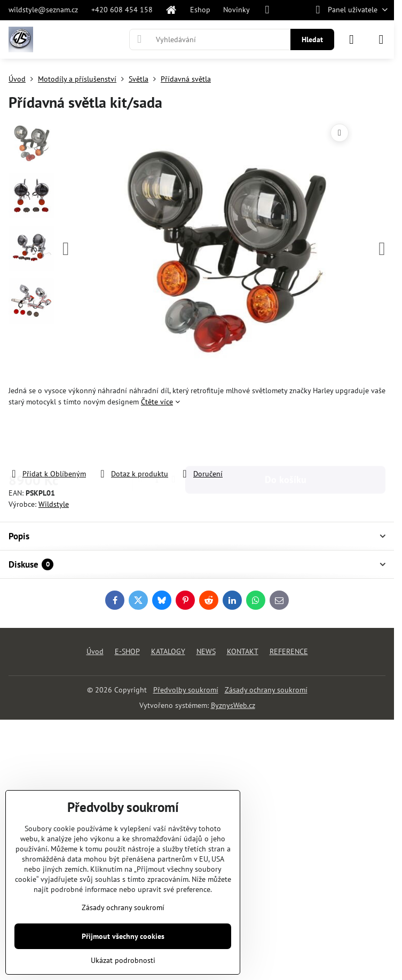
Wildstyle (54, 504)
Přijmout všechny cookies (123, 936)
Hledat (312, 39)
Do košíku (286, 438)
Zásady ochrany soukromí (266, 690)
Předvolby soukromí (186, 690)
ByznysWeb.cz (233, 705)
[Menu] (381, 39)
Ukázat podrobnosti (123, 960)
